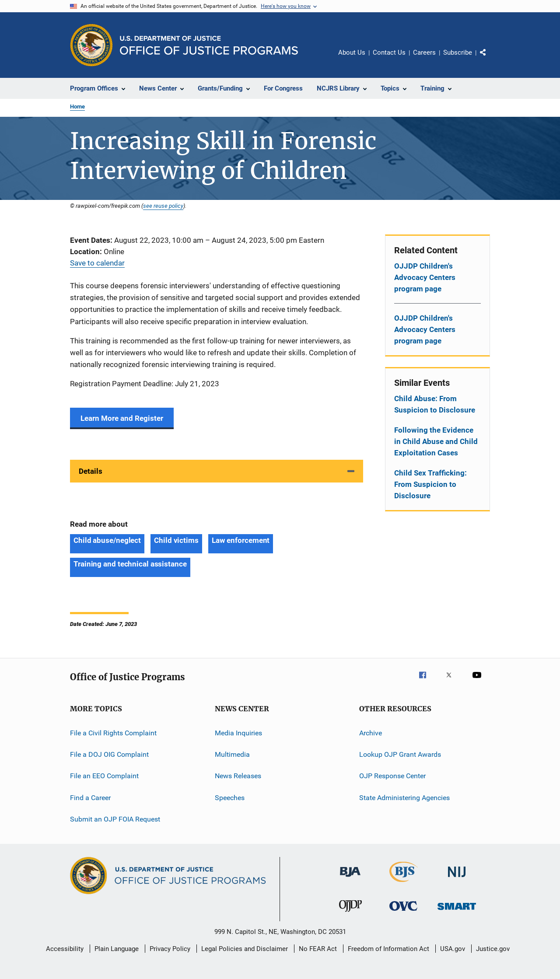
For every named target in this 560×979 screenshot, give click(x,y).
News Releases (238, 776)
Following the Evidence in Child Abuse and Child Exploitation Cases (436, 441)
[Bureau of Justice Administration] (350, 878)
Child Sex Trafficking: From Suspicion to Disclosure (430, 484)
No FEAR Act (318, 949)
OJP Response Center (392, 776)
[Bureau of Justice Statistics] (404, 884)
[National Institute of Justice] (457, 879)
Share (490, 59)
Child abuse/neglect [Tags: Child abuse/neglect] (107, 540)
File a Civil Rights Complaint (113, 733)
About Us (352, 52)
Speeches (230, 797)
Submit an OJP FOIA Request (115, 819)
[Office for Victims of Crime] (403, 912)
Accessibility (65, 949)
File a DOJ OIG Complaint (109, 754)
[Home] (209, 45)
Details (91, 471)
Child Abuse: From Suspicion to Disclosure (435, 404)
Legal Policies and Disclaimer (245, 949)
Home (77, 107)
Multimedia (232, 754)
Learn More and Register (122, 418)
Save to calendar (97, 263)
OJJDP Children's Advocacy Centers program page (425, 277)
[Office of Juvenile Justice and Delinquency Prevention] (350, 913)
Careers (424, 52)
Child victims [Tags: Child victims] (176, 540)
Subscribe (458, 52)
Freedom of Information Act (388, 949)
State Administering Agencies (404, 797)
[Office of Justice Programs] (91, 45)
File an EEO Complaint (104, 776)
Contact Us (389, 52)
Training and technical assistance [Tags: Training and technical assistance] (130, 564)
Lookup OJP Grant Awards (400, 754)
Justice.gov (493, 949)
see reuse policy (163, 206)
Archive (371, 733)
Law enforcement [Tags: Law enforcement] (241, 540)
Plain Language (117, 949)
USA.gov (453, 949)
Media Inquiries (238, 733)
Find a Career (90, 797)
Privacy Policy (170, 949)
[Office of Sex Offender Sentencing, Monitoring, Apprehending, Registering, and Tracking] (457, 911)
